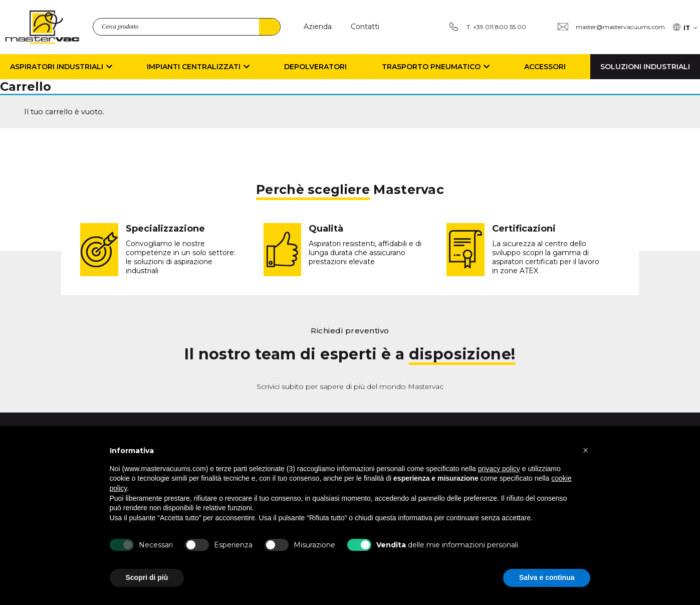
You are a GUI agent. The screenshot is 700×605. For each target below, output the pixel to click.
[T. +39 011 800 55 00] (487, 27)
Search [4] (270, 27)
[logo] (42, 27)
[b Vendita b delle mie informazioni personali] (359, 545)
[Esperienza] (197, 545)
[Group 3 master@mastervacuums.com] (611, 27)
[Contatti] (365, 27)
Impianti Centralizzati (198, 67)
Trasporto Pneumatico (436, 67)
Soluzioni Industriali (645, 67)
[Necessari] (122, 545)
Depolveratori (315, 67)
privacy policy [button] (499, 469)
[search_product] (187, 27)
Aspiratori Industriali (61, 67)
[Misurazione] (277, 545)
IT (687, 28)
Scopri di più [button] (147, 577)
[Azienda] (318, 27)
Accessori (545, 67)
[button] (586, 450)
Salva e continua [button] (547, 577)
